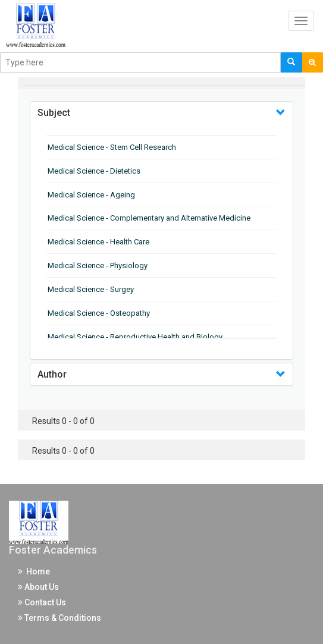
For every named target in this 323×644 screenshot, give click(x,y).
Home (34, 571)
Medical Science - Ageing (91, 195)
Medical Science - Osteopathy (99, 313)
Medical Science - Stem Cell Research (112, 147)
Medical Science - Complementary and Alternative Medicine (149, 218)
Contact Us (42, 602)
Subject (54, 113)
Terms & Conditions (59, 618)
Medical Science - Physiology (98, 266)
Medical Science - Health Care (98, 242)
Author (52, 374)
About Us (38, 587)
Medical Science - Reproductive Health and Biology (135, 337)
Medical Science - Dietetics (94, 171)
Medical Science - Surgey (91, 289)
